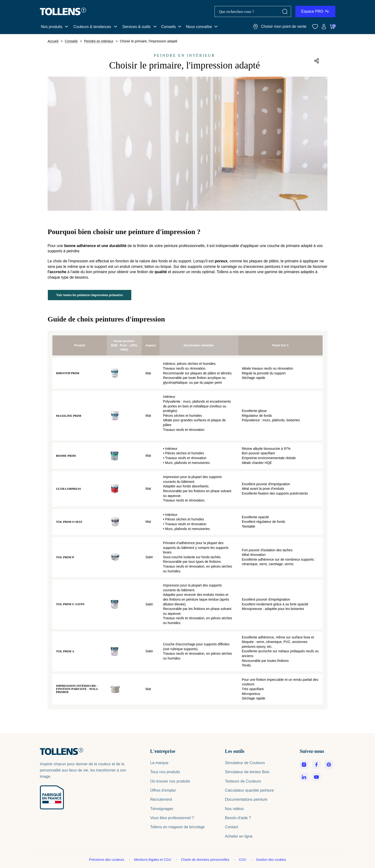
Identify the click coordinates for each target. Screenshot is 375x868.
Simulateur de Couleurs (245, 763)
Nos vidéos (234, 809)
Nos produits (52, 27)
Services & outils (136, 27)
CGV (243, 860)
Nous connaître (199, 27)
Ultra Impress (69, 489)
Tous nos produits (165, 772)
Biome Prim (66, 456)
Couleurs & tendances (92, 27)
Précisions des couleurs (107, 860)
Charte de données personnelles (205, 860)
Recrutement (161, 799)
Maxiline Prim (69, 416)
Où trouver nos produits (170, 781)
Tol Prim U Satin (70, 604)
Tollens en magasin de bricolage (178, 827)
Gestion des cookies (271, 860)
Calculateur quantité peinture (249, 790)
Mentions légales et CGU (153, 860)
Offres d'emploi (163, 790)
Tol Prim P (65, 557)
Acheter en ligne (239, 836)
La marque (159, 763)
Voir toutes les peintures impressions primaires (90, 295)
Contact (231, 827)
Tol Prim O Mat (69, 522)
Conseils (168, 27)
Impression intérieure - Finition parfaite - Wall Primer (77, 689)
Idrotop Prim (68, 373)
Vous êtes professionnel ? (172, 818)
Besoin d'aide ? (238, 818)
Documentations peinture (246, 799)
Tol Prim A (65, 651)
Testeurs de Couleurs (243, 781)
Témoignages (162, 809)
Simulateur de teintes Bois (247, 772)
